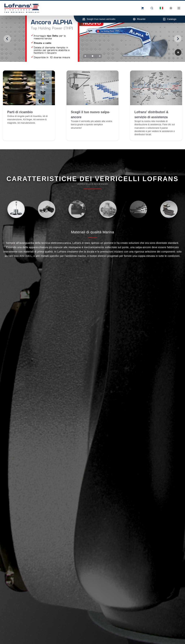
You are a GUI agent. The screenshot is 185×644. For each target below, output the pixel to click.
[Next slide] (178, 39)
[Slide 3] (100, 56)
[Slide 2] (92, 56)
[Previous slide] (7, 39)
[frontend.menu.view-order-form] (143, 8)
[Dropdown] (161, 8)
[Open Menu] (179, 8)
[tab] (16, 209)
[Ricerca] (152, 8)
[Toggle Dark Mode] (171, 8)
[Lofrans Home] (22, 8)
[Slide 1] (85, 56)
